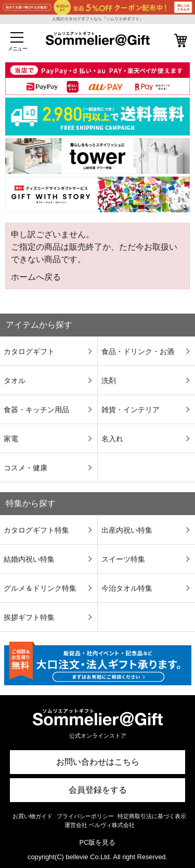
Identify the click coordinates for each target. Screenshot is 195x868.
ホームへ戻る (36, 277)
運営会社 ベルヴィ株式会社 (100, 825)
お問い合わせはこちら (98, 762)
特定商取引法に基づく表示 (152, 816)
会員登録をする (98, 790)
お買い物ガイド (32, 816)
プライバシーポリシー (85, 816)
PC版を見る (98, 842)
